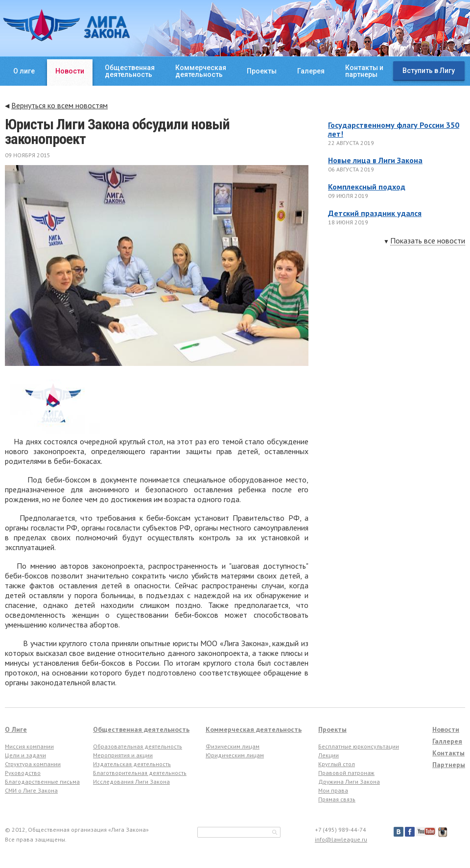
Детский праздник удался (375, 213)
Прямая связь (337, 799)
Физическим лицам (233, 746)
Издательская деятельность (132, 764)
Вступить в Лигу (429, 71)
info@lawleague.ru (341, 839)
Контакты (448, 753)
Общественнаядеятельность (130, 71)
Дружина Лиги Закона (349, 782)
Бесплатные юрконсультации (359, 746)
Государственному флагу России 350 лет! (394, 129)
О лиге (24, 71)
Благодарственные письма (42, 782)
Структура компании (33, 764)
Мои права (333, 790)
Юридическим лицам (235, 755)
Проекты (262, 71)
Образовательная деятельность (138, 746)
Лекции (329, 755)
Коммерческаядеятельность (201, 71)
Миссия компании (29, 746)
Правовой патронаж (346, 773)
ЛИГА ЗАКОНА (66, 25)
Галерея (311, 71)
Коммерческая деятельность (254, 729)
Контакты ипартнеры (364, 71)
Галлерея (447, 741)
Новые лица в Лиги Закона (375, 160)
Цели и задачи (25, 755)
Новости (70, 71)
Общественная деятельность (141, 729)
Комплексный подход (367, 187)
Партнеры (449, 765)
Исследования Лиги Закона (131, 782)
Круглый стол (337, 764)
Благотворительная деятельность (140, 773)
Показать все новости (428, 241)
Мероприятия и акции (123, 755)
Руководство (23, 773)
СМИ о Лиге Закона (31, 790)
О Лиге (16, 729)
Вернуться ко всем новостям (59, 105)
